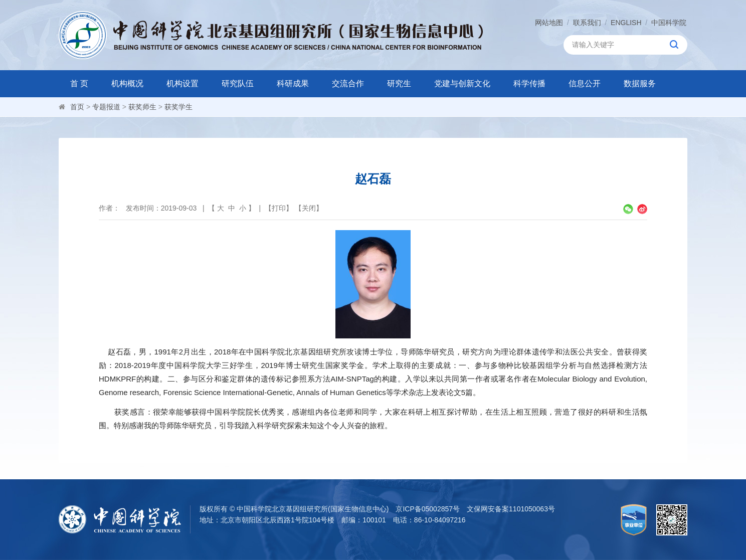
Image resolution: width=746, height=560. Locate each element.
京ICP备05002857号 (428, 509)
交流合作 (348, 83)
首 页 (79, 83)
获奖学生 (178, 107)
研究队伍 (238, 83)
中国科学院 (669, 23)
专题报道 (106, 107)
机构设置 (182, 83)
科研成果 (293, 83)
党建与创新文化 (462, 83)
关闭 (309, 208)
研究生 (399, 83)
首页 (77, 107)
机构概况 (127, 83)
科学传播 (529, 83)
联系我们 (587, 23)
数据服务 (640, 83)
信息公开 (585, 83)
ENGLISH (626, 23)
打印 (279, 208)
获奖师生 (142, 107)
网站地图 (549, 23)
